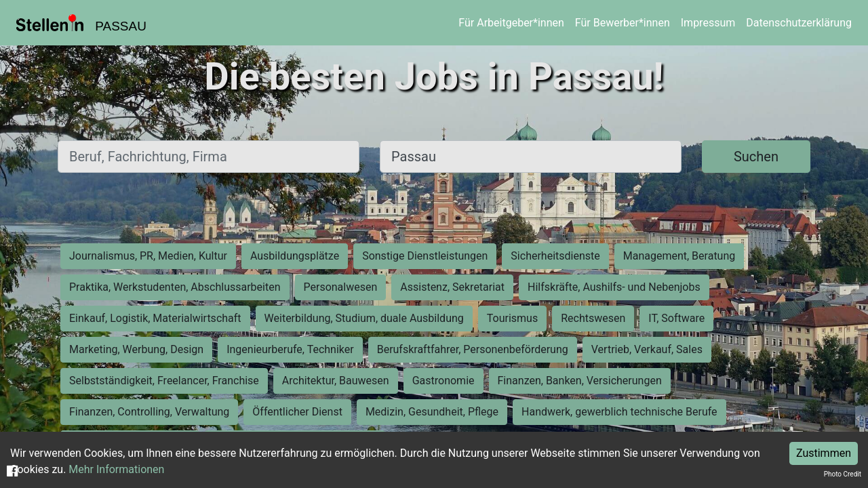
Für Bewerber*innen (623, 23)
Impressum (708, 23)
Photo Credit (843, 474)
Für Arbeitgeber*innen (511, 23)
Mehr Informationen (116, 469)
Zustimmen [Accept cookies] (824, 453)
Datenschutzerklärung (799, 23)
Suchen (756, 157)
